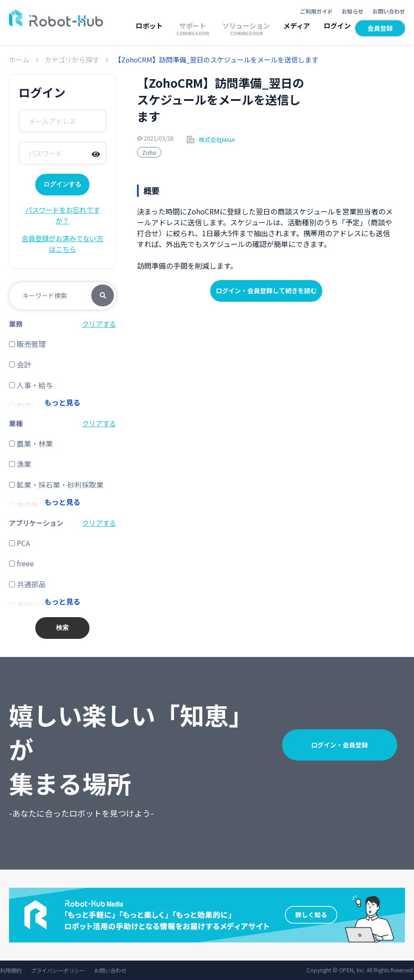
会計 (20, 364)
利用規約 (11, 970)
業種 (16, 423)
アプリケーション (36, 523)
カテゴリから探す (72, 59)
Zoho (149, 152)
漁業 (20, 464)
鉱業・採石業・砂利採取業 (56, 485)
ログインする (62, 184)
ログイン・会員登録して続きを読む (266, 290)
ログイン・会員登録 (339, 745)
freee (21, 563)
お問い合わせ (389, 11)
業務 (16, 324)
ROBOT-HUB (56, 18)
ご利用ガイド (316, 11)
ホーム (19, 59)
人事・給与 (31, 385)
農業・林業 (31, 443)
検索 (103, 296)
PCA (19, 543)
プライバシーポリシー (58, 970)
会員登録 (380, 28)
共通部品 (27, 584)
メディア (297, 26)
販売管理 (27, 344)
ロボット (149, 26)
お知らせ (353, 11)
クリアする (99, 324)
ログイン (337, 26)
